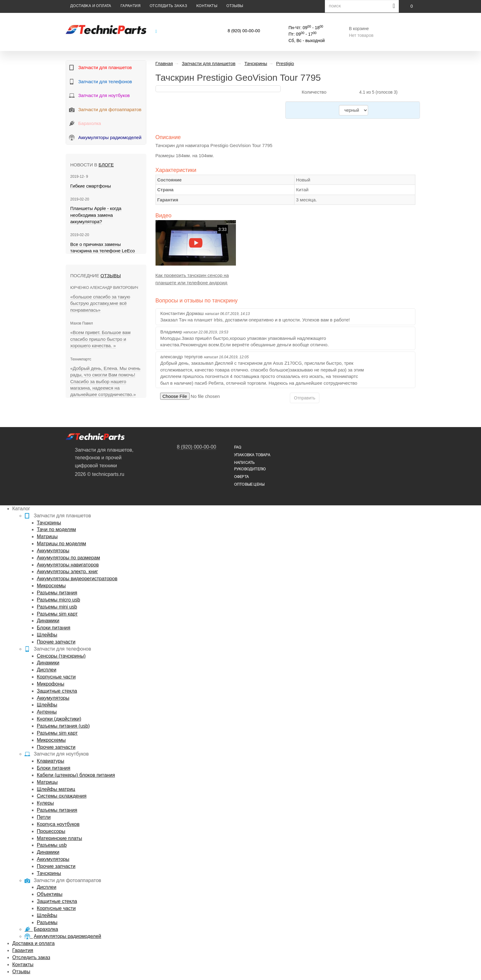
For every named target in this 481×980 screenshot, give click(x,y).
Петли (44, 817)
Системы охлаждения (62, 796)
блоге (106, 165)
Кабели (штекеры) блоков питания (76, 775)
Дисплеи (47, 670)
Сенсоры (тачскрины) (61, 656)
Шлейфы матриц (56, 789)
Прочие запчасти (56, 642)
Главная (164, 63)
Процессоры (51, 831)
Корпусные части (56, 677)
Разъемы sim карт (57, 614)
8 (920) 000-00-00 (197, 447)
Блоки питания (54, 628)
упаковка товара (252, 455)
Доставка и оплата (91, 6)
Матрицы (47, 537)
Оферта (241, 477)
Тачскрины (49, 523)
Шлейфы (47, 635)
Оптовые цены (249, 485)
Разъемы (47, 922)
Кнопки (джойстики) (59, 719)
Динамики (48, 621)
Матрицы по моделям (62, 544)
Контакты (207, 6)
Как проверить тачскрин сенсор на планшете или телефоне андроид (192, 279)
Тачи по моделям (56, 529)
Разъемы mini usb (57, 607)
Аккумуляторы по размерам (68, 558)
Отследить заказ (168, 6)
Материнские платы (59, 838)
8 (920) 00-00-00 (244, 31)
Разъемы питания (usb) (63, 726)
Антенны (47, 712)
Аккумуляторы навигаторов (68, 565)
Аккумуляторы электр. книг (67, 572)
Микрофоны (50, 684)
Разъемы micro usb (58, 600)
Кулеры (45, 803)
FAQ (238, 447)
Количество (314, 92)
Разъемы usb (52, 845)
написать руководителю (250, 466)
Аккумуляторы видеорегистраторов (77, 579)
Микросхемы (51, 586)
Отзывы (235, 6)
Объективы (50, 894)
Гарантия (131, 6)
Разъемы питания (57, 593)
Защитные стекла (57, 691)
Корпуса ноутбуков (58, 824)
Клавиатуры (50, 761)
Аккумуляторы (53, 551)
